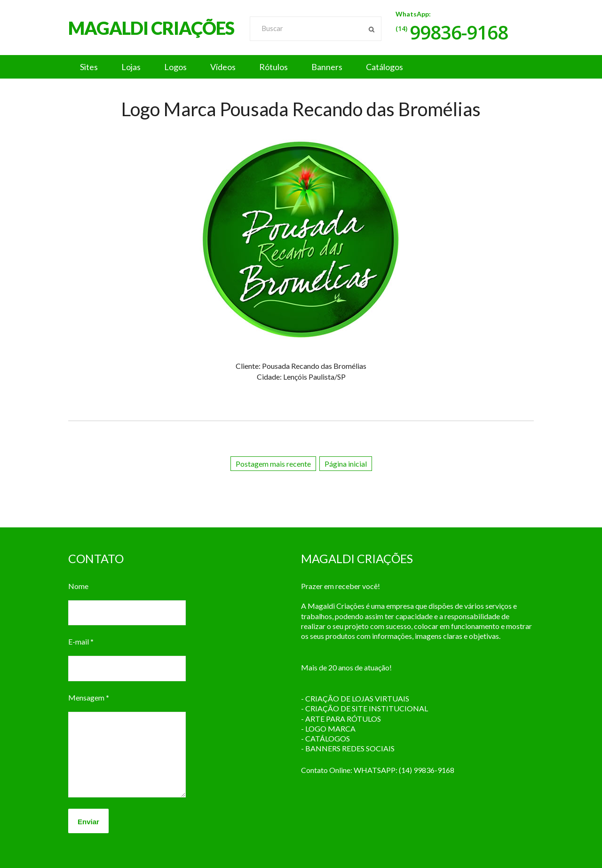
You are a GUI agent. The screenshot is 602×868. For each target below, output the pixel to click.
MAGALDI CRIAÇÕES (151, 28)
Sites (89, 67)
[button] (301, 67)
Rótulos (273, 67)
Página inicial (346, 464)
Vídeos (223, 67)
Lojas (131, 67)
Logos (175, 67)
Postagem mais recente (273, 464)
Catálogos (384, 67)
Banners (327, 67)
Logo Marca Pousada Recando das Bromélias (301, 109)
